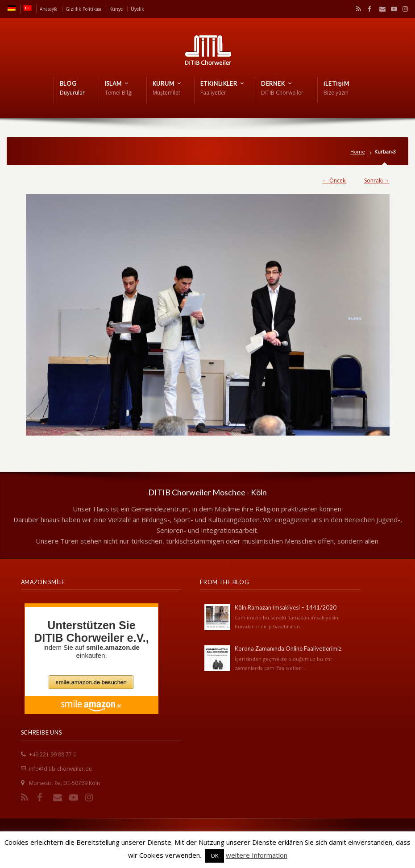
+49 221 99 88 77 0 (53, 754)
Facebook (369, 9)
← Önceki (335, 181)
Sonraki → (377, 181)
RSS (357, 9)
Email (380, 9)
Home (358, 152)
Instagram (403, 9)
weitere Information (257, 855)
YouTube (392, 9)
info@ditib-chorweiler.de (60, 769)
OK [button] (215, 856)
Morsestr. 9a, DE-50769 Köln (64, 783)
